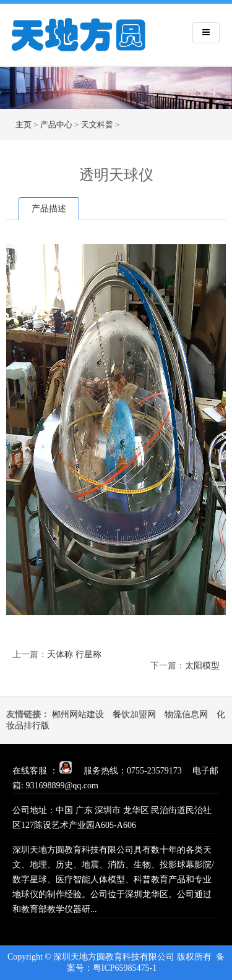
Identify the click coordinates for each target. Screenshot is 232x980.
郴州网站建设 (78, 714)
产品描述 (49, 209)
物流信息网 (186, 714)
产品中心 (56, 125)
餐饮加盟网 (134, 714)
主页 (24, 125)
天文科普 (97, 125)
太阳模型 (202, 666)
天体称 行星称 (74, 654)
